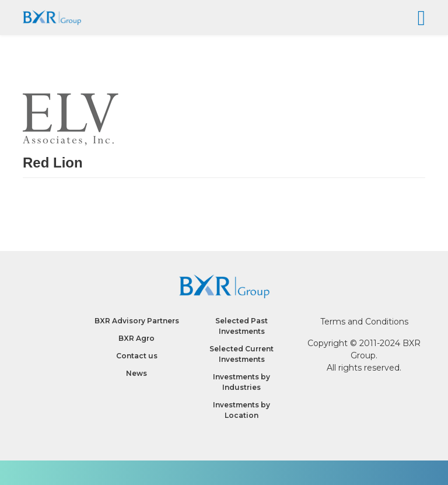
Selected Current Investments (242, 354)
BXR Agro (136, 338)
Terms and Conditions (364, 322)
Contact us (137, 356)
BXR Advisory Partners (137, 321)
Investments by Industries (242, 382)
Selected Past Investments (242, 326)
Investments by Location (242, 410)
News (136, 373)
